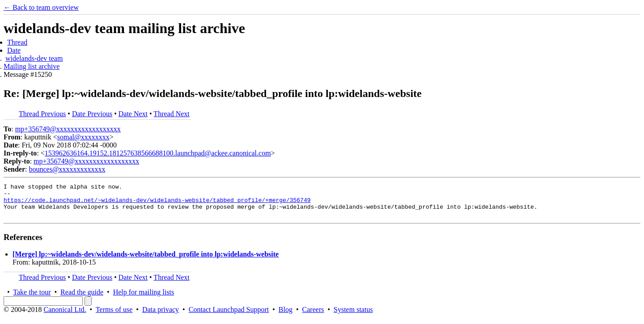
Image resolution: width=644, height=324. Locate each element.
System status (353, 316)
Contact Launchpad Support (229, 316)
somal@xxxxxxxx (83, 137)
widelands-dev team (34, 58)
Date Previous (92, 114)
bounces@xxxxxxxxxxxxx (67, 169)
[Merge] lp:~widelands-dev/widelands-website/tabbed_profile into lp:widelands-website (146, 261)
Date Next (133, 114)
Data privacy (161, 316)
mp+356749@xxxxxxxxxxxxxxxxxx (68, 129)
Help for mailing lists (144, 299)
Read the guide (82, 299)
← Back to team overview (41, 7)
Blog (286, 316)
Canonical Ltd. (65, 316)
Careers (313, 316)
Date (14, 50)
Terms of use (114, 316)
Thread (17, 42)
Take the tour (32, 299)
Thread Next (171, 114)
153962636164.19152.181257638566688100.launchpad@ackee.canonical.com (158, 153)
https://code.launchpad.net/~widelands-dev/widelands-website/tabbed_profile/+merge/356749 (157, 204)
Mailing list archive (32, 66)
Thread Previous (42, 114)
